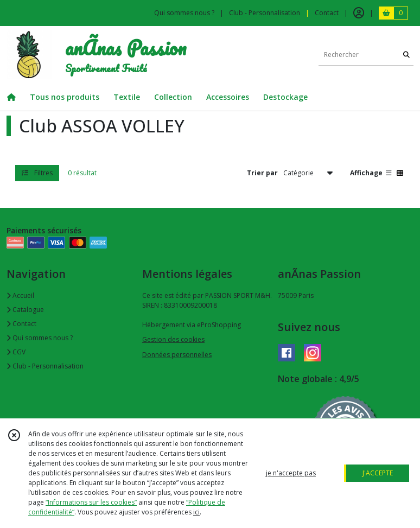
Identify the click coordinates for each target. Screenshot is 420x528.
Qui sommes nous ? (40, 338)
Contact (327, 13)
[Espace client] (359, 13)
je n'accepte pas (291, 473)
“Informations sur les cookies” (91, 502)
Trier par (262, 173)
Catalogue (25, 310)
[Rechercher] (406, 55)
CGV (16, 352)
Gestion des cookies (173, 339)
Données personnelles (177, 355)
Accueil (20, 295)
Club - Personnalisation (45, 366)
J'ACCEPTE (378, 473)
